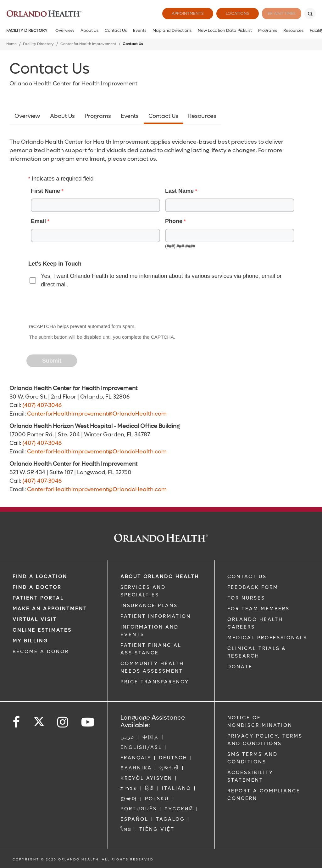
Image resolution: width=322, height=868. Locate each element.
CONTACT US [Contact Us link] (247, 577)
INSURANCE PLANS (149, 606)
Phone (174, 221)
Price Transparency (155, 682)
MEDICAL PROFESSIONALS (267, 638)
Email (38, 221)
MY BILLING (30, 641)
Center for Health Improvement (88, 44)
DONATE (240, 667)
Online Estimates (42, 630)
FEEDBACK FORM (253, 587)
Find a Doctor (37, 587)
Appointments (179, 13)
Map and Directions (172, 30)
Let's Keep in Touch (55, 264)
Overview (65, 30)
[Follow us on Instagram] (63, 722)
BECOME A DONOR (41, 652)
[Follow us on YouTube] (88, 722)
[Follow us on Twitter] (39, 720)
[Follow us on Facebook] (17, 722)
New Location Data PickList (225, 30)
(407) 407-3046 (42, 405)
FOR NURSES (246, 598)
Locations (229, 13)
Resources (293, 30)
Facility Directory (27, 30)
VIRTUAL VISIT (35, 619)
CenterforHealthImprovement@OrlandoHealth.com (97, 414)
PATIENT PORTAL (38, 598)
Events (140, 30)
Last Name (179, 191)
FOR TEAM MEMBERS (258, 609)
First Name (45, 191)
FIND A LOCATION (40, 577)
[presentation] (75, 306)
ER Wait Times (277, 13)
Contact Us (116, 30)
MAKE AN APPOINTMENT (50, 609)
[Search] (310, 14)
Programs (268, 30)
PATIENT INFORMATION (156, 616)
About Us (89, 30)
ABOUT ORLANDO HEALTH (160, 577)
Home (11, 44)
